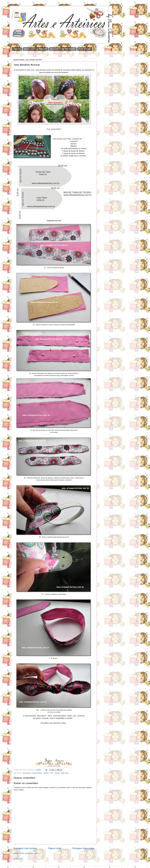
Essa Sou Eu (85, 49)
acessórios (27, 773)
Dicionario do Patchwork (63, 49)
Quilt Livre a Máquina (35, 49)
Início (17, 49)
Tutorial (57, 773)
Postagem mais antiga (83, 848)
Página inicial (55, 848)
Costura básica (37, 773)
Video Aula (65, 773)
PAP (52, 773)
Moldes (46, 773)
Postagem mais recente (25, 848)
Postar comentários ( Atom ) (29, 853)
